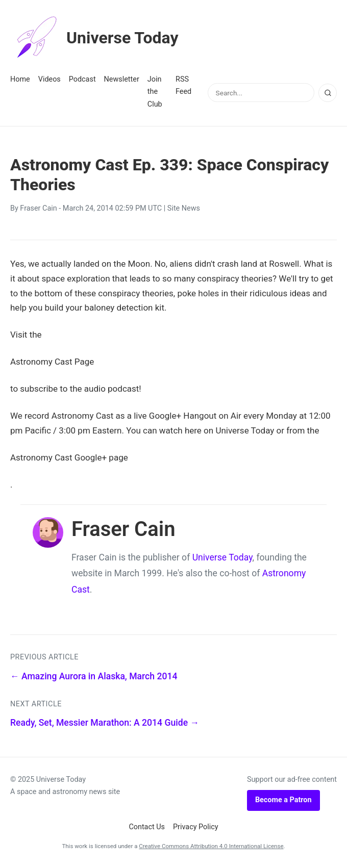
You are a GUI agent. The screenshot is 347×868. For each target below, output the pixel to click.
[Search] (328, 93)
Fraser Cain (38, 208)
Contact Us (147, 827)
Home (20, 79)
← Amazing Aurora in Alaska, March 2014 (94, 676)
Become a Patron (283, 800)
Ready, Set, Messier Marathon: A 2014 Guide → (105, 723)
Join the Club (155, 92)
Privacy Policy (196, 827)
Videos (49, 79)
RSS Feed (183, 85)
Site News (184, 208)
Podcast (82, 79)
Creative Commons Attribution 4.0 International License (211, 846)
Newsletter (122, 79)
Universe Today (94, 38)
